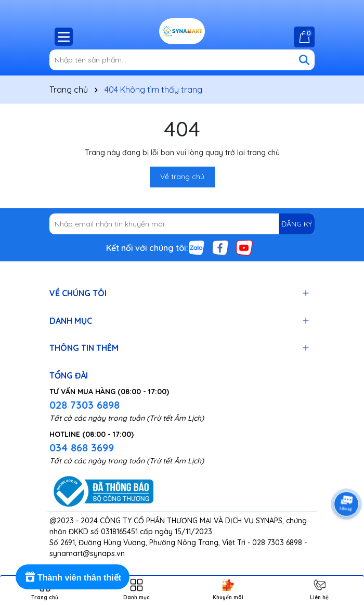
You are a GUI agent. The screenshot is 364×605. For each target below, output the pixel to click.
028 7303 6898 (84, 405)
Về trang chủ (182, 177)
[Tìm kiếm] (304, 60)
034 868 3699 (82, 448)
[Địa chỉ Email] (182, 224)
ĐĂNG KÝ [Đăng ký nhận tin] (297, 224)
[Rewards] (73, 577)
